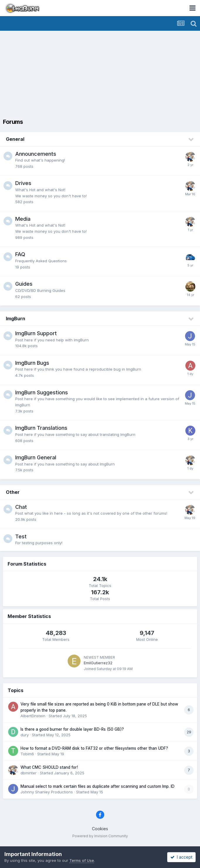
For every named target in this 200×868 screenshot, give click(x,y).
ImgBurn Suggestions (42, 392)
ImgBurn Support (36, 333)
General (15, 139)
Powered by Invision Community (100, 836)
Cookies (100, 829)
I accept (181, 857)
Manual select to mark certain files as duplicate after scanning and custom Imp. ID (98, 786)
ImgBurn (16, 319)
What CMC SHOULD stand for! (49, 767)
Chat (21, 507)
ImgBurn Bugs (32, 363)
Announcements (36, 154)
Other (13, 492)
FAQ (20, 254)
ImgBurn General (36, 457)
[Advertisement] (101, 75)
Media (23, 219)
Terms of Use (82, 860)
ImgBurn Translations (41, 428)
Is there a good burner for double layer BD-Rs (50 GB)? (72, 729)
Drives (23, 183)
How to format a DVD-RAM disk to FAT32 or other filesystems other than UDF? (94, 748)
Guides (24, 284)
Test (21, 536)
